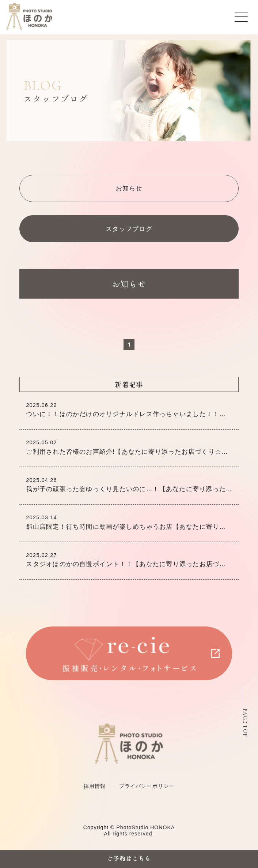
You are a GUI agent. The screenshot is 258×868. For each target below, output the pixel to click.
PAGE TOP (245, 723)
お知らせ (129, 188)
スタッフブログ (129, 229)
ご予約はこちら (129, 859)
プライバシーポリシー (147, 786)
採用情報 (95, 786)
